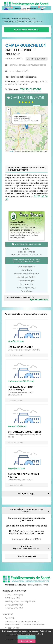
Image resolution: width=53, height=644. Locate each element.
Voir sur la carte (16, 355)
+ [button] (9, 110)
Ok (26, 637)
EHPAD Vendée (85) (14, 608)
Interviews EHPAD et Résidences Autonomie (25, 625)
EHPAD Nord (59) (12, 598)
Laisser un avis (39, 300)
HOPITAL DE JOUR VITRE (20, 347)
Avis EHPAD (10, 618)
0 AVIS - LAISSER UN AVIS (26, 100)
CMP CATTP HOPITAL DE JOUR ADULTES (24, 475)
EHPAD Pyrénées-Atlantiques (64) (20, 601)
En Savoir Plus (27, 641)
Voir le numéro (31, 89)
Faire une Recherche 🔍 (27, 30)
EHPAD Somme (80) (14, 605)
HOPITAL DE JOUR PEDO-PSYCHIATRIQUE (21, 388)
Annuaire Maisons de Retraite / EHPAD (19, 19)
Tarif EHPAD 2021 (12, 628)
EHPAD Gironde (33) (14, 595)
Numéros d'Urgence (26, 556)
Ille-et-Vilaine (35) (12, 22)
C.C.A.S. (26, 249)
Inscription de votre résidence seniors (23, 621)
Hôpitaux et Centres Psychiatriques (27, 65)
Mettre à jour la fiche (37, 59)
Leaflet (11, 151)
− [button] (9, 113)
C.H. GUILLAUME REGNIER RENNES (25, 432)
